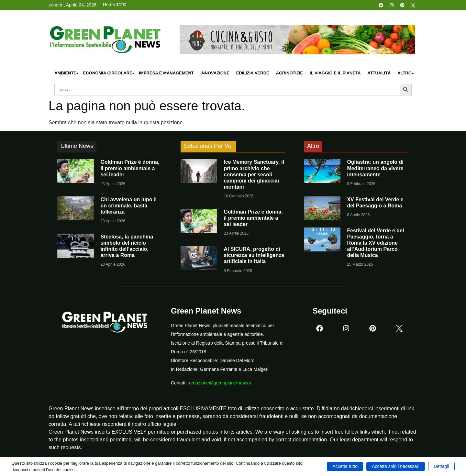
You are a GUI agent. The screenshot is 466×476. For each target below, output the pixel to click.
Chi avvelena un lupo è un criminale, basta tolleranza (128, 206)
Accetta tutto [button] (345, 466)
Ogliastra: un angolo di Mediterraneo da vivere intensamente (375, 168)
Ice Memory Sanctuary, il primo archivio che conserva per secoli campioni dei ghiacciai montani (254, 174)
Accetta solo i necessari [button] (396, 466)
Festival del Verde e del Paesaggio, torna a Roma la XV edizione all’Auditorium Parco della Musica (375, 243)
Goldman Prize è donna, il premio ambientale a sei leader (130, 168)
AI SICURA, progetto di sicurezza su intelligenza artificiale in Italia (254, 255)
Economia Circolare (109, 73)
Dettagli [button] (441, 466)
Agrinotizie (290, 73)
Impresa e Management (166, 73)
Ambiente (67, 73)
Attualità (379, 73)
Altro (406, 73)
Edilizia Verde (253, 73)
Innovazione (215, 73)
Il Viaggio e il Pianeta (335, 73)
